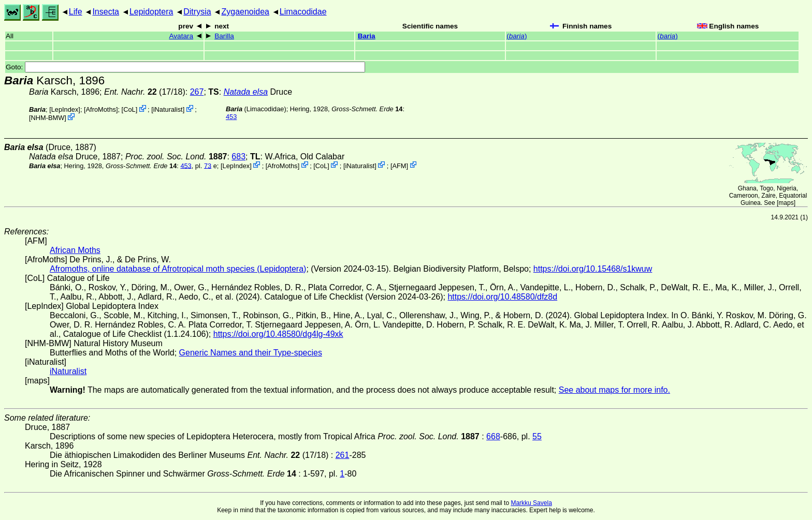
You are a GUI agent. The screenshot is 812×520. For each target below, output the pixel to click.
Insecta (106, 12)
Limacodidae (303, 12)
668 (493, 436)
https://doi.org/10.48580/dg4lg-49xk (278, 334)
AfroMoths (101, 109)
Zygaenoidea (245, 12)
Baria (367, 36)
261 (343, 455)
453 (231, 117)
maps (786, 203)
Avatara (181, 36)
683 (238, 157)
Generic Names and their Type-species (251, 353)
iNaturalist (168, 109)
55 (537, 436)
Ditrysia (197, 12)
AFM (400, 165)
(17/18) (145, 92)
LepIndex (65, 109)
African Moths (75, 250)
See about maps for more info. (614, 390)
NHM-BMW (48, 118)
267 (197, 92)
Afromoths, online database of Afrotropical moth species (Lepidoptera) (178, 269)
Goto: (185, 67)
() (517, 36)
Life (76, 12)
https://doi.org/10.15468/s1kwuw (593, 269)
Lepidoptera (151, 12)
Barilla (224, 36)
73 (208, 165)
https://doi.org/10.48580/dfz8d (502, 297)
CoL (129, 109)
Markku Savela (531, 503)
